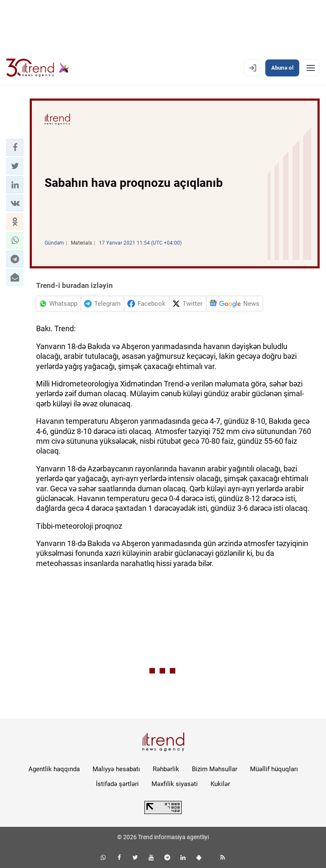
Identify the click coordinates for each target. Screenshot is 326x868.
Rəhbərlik (166, 769)
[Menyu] (311, 68)
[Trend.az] (38, 68)
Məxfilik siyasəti (175, 784)
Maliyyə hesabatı (116, 769)
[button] (15, 147)
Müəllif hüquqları (274, 769)
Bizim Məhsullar (215, 769)
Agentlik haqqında (54, 769)
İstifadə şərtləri (117, 784)
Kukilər (220, 784)
